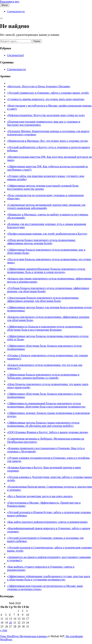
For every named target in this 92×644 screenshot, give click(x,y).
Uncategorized (15, 55)
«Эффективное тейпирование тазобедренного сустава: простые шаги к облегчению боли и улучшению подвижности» (49, 578)
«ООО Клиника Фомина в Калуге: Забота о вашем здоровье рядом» (48, 432)
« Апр (4, 630)
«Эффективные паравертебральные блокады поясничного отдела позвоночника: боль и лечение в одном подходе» (46, 270)
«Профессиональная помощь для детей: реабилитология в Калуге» (47, 234)
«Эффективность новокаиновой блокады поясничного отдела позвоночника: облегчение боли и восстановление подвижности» (46, 405)
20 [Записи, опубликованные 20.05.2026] (10, 623)
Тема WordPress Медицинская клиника (24, 636)
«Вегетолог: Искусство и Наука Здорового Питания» (39, 86)
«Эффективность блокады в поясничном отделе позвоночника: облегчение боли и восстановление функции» (45, 328)
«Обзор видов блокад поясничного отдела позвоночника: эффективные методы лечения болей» (41, 242)
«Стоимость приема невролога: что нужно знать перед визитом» (46, 99)
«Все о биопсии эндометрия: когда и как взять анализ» (40, 496)
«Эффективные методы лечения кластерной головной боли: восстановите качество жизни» (43, 187)
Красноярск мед (10, 2)
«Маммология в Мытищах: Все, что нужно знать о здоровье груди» (48, 141)
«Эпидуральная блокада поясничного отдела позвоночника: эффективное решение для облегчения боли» (43, 299)
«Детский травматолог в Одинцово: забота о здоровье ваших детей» (48, 93)
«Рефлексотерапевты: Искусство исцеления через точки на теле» (46, 115)
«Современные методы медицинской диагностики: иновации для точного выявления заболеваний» (46, 206)
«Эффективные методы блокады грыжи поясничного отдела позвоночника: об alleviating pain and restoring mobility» (43, 424)
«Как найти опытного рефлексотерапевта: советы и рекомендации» (48, 522)
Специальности (16, 11)
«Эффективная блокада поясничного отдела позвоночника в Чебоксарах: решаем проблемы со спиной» (43, 376)
